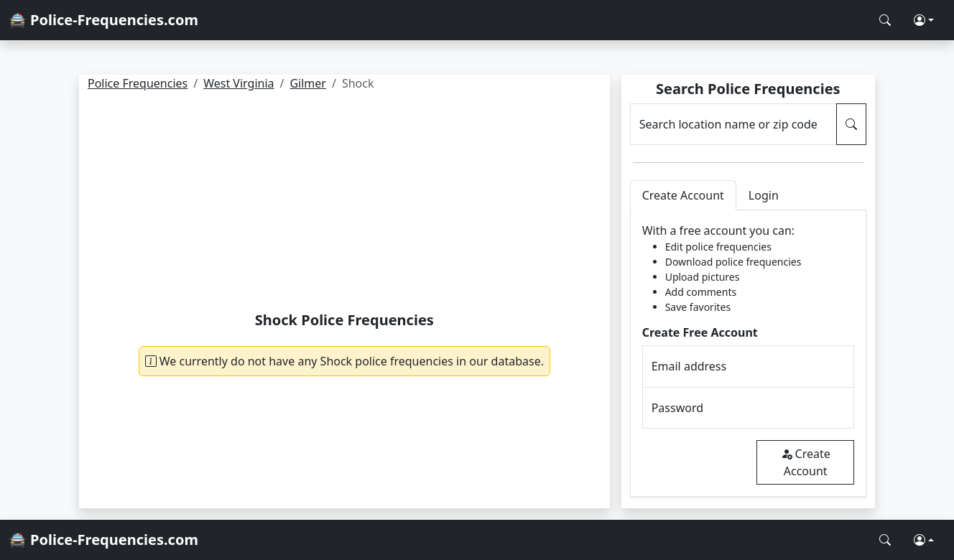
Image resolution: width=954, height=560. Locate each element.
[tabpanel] (748, 354)
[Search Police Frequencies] (885, 20)
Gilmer (308, 83)
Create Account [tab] (683, 195)
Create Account (806, 462)
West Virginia (239, 83)
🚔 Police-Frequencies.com (103, 20)
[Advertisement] (344, 204)
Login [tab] (764, 195)
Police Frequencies (138, 83)
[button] (924, 20)
